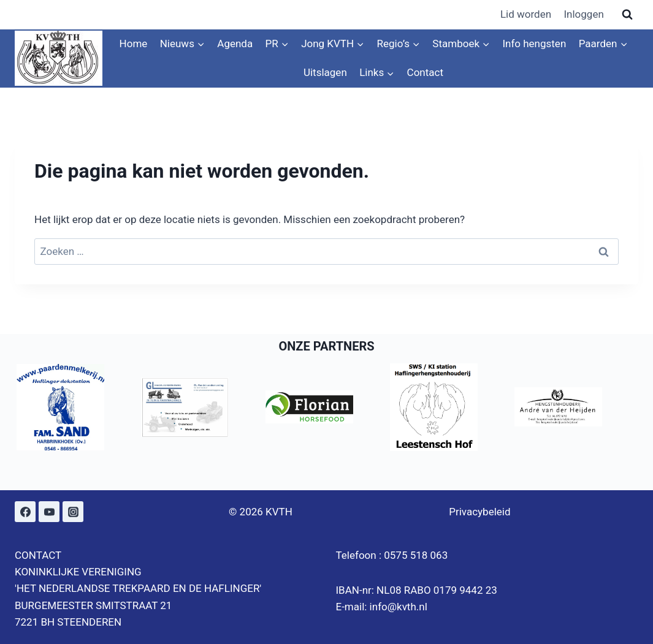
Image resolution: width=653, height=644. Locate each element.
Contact (425, 72)
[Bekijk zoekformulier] (627, 15)
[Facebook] (25, 512)
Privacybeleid (479, 512)
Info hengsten (534, 44)
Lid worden (526, 14)
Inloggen (583, 14)
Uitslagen (325, 72)
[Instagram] (73, 512)
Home (134, 44)
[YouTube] (49, 512)
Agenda (235, 44)
